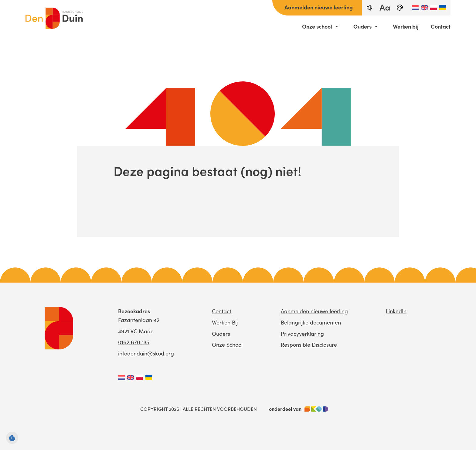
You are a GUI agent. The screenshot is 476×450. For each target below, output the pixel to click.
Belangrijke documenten (311, 322)
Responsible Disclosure (309, 345)
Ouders (362, 26)
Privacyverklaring (302, 334)
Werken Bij (225, 322)
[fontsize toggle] (385, 8)
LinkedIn (396, 311)
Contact (441, 26)
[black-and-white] (400, 8)
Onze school (317, 26)
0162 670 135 (134, 342)
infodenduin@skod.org (146, 353)
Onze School (227, 345)
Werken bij (406, 26)
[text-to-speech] (369, 8)
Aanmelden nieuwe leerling (319, 7)
